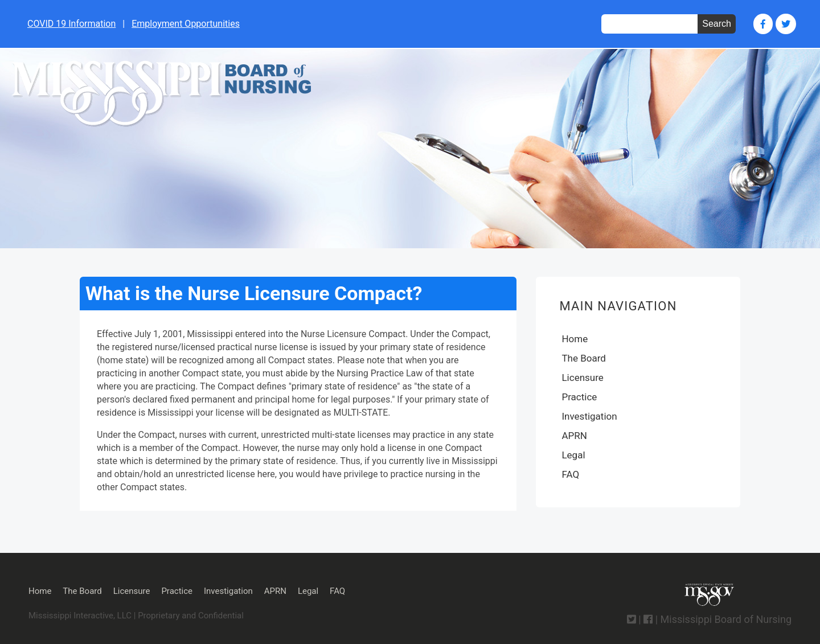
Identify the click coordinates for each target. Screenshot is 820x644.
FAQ (570, 474)
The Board (583, 358)
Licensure (582, 378)
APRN (574, 436)
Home (575, 339)
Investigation (589, 416)
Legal (573, 455)
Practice (579, 397)
